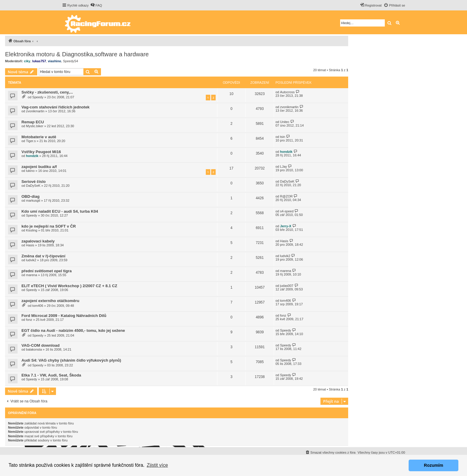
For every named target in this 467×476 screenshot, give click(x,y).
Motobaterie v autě (39, 137)
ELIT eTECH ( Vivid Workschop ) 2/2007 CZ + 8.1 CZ (69, 286)
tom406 (38, 306)
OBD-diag (31, 196)
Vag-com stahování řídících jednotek (56, 107)
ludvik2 (31, 260)
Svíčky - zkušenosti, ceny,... (47, 92)
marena (31, 275)
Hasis (30, 245)
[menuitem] (96, 5)
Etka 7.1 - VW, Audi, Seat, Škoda (51, 375)
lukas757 (39, 61)
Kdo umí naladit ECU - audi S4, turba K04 (60, 211)
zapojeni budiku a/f (39, 167)
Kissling (32, 230)
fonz (29, 320)
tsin (282, 137)
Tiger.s (31, 141)
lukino (30, 171)
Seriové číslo (34, 182)
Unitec (285, 122)
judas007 (287, 286)
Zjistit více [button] (157, 465)
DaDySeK (33, 186)
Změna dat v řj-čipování (43, 256)
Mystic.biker (35, 126)
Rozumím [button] (433, 465)
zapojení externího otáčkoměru (50, 301)
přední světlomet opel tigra (47, 271)
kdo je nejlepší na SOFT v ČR (49, 226)
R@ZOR (286, 196)
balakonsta (34, 349)
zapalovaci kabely (38, 241)
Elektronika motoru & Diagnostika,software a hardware (77, 54)
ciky (27, 61)
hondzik (32, 156)
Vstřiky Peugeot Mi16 (41, 152)
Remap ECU (33, 122)
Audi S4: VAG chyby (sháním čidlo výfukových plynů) (71, 360)
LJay (283, 167)
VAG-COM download (41, 345)
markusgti (33, 200)
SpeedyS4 (70, 61)
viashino (55, 61)
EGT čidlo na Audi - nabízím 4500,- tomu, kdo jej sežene (73, 330)
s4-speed (287, 211)
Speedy (38, 97)
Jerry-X (286, 226)
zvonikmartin (35, 111)
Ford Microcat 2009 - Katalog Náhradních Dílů (64, 316)
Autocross (287, 92)
